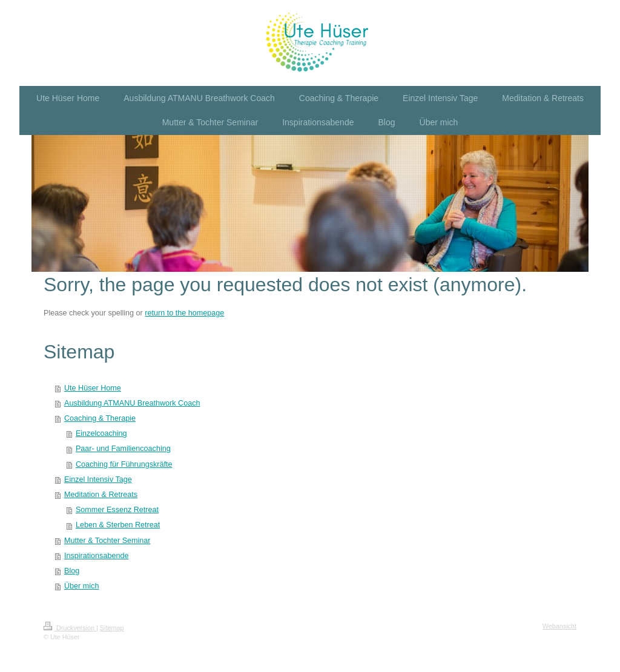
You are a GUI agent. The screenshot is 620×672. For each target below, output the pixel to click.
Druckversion (70, 628)
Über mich (81, 586)
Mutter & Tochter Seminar (107, 541)
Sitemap (112, 628)
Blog (72, 571)
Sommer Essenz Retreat (117, 510)
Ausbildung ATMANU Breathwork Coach (132, 403)
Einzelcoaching (101, 433)
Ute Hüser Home (93, 388)
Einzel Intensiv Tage (98, 479)
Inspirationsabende (96, 556)
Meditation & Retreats (101, 495)
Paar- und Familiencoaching (123, 449)
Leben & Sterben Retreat (118, 525)
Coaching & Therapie (100, 418)
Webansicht (559, 626)
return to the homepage (184, 313)
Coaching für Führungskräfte (124, 464)
